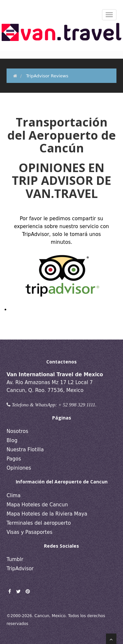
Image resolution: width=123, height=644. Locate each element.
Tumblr (15, 559)
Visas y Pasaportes (30, 532)
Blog (12, 440)
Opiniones (19, 468)
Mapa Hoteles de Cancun (37, 505)
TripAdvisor (20, 569)
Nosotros (17, 431)
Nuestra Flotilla (25, 450)
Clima (14, 496)
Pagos (14, 459)
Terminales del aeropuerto (39, 523)
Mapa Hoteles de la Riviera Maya (47, 514)
